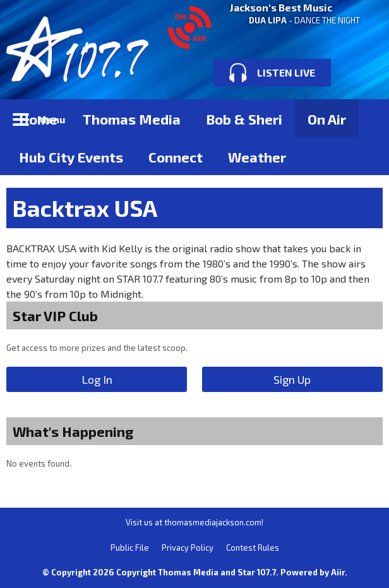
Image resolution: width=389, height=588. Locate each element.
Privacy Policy (188, 548)
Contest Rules (253, 548)
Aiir (338, 572)
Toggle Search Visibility (364, 118)
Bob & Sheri (244, 119)
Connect (176, 157)
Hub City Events (71, 157)
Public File (130, 548)
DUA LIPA (268, 20)
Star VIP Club (55, 315)
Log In (97, 379)
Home (38, 119)
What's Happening (73, 431)
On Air (327, 119)
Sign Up (292, 379)
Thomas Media (132, 119)
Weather (257, 157)
